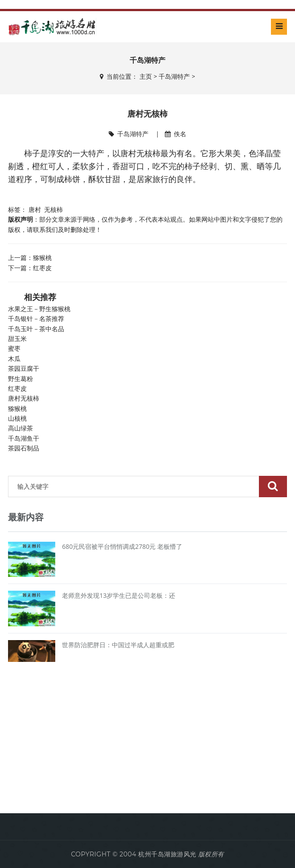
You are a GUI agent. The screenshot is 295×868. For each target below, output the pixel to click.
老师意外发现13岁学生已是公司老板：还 (119, 595)
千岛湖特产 (174, 77)
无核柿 (53, 209)
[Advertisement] (147, 740)
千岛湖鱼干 (24, 438)
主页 (146, 77)
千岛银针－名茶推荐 (36, 319)
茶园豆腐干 (24, 369)
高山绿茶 (20, 428)
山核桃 (17, 418)
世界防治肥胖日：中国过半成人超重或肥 (118, 645)
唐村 (35, 209)
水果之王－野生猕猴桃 (39, 309)
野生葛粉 (20, 379)
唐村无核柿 (24, 398)
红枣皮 (42, 268)
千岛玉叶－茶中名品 (36, 329)
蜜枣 (14, 349)
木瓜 (14, 359)
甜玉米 (17, 339)
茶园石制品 (24, 448)
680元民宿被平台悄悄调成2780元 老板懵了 (122, 546)
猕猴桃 (42, 258)
